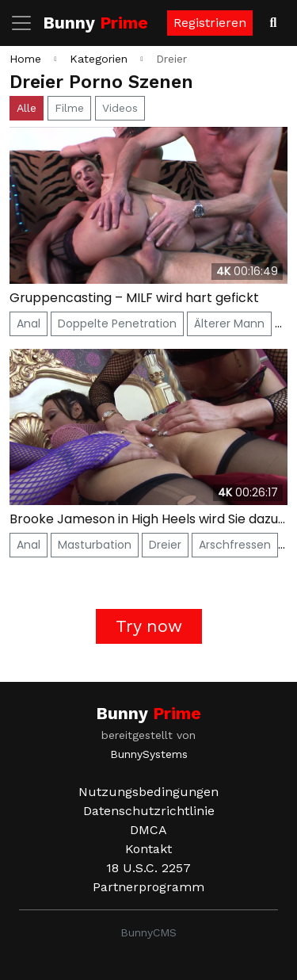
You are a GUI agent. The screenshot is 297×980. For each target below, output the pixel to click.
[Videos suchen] (273, 23)
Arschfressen (235, 545)
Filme (69, 108)
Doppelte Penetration (117, 323)
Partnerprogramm (148, 887)
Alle (27, 108)
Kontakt (148, 849)
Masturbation (95, 545)
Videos (120, 108)
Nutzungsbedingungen (148, 792)
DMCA (148, 830)
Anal (29, 323)
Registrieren (210, 23)
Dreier (165, 545)
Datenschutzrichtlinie (149, 811)
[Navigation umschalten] (26, 23)
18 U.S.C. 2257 (148, 868)
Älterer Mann (229, 323)
